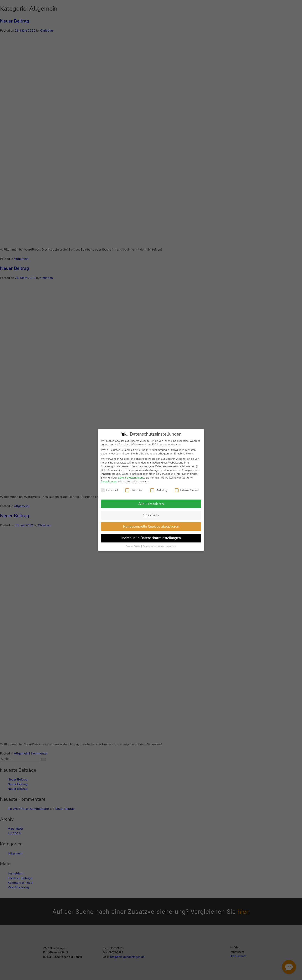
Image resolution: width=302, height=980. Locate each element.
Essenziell (109, 491)
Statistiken (134, 491)
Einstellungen (109, 482)
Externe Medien (187, 491)
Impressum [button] (171, 547)
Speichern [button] (151, 516)
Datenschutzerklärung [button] (153, 547)
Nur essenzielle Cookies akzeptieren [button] (151, 527)
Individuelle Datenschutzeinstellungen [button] (151, 538)
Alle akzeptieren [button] (151, 504)
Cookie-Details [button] (133, 547)
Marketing (159, 491)
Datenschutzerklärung (131, 478)
